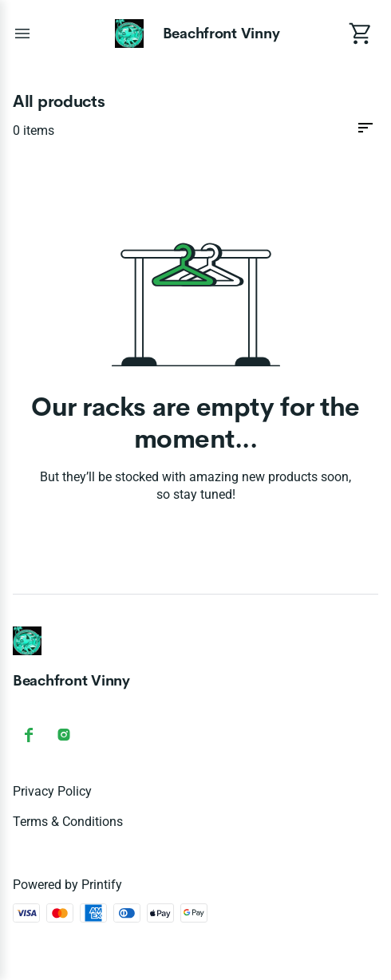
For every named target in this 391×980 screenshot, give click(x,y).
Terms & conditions (68, 822)
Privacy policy (52, 791)
